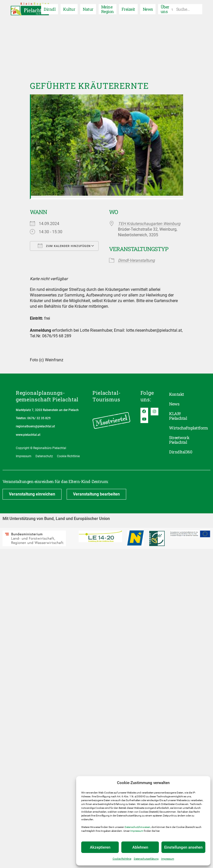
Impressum (137, 831)
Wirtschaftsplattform (183, 428)
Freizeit (128, 9)
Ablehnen (140, 847)
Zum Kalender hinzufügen (64, 246)
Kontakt (176, 394)
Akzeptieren (100, 847)
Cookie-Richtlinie (122, 859)
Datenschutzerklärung (146, 859)
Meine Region (108, 9)
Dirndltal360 (181, 452)
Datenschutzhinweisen (138, 827)
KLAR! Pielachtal (178, 416)
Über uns (165, 9)
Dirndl (50, 9)
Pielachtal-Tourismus (107, 396)
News (148, 9)
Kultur (69, 9)
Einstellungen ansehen (183, 847)
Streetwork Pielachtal (179, 440)
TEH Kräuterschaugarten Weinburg (149, 224)
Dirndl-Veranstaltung (136, 260)
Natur (88, 9)
